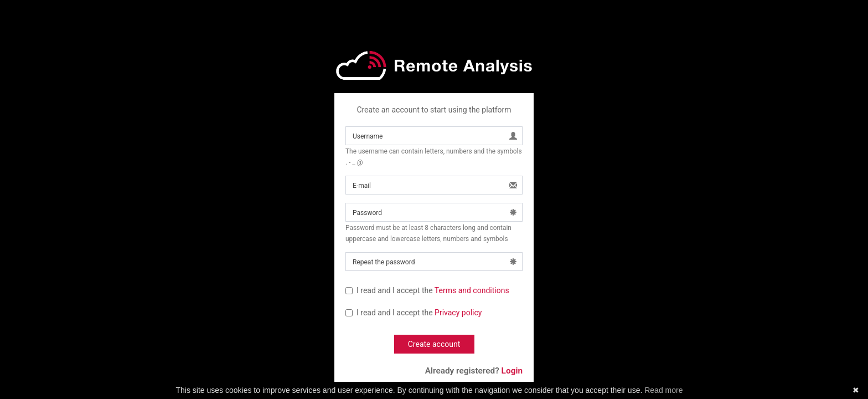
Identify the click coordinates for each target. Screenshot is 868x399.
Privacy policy (458, 313)
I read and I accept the (427, 290)
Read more (663, 390)
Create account (434, 344)
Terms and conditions (472, 290)
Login (512, 371)
